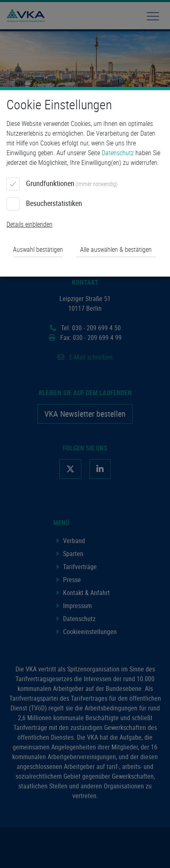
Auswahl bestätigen (38, 249)
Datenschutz (118, 153)
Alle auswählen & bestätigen (116, 249)
